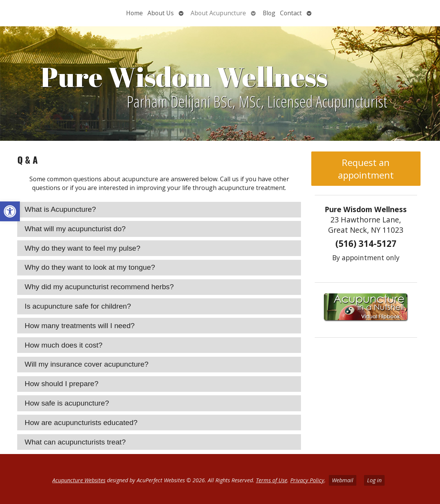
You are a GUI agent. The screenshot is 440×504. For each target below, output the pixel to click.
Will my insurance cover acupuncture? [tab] (87, 364)
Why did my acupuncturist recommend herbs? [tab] (99, 287)
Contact (291, 13)
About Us (161, 13)
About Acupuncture (218, 13)
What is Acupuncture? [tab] (61, 209)
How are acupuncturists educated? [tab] (81, 423)
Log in (374, 480)
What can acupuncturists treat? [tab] (75, 442)
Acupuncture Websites (79, 480)
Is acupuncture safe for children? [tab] (78, 306)
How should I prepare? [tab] (62, 384)
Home (134, 13)
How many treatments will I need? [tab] (80, 326)
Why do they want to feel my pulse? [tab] (83, 248)
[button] (10, 211)
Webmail (343, 480)
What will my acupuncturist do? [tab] (75, 229)
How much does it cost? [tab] (64, 345)
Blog (269, 13)
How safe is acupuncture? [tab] (67, 403)
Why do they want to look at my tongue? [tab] (90, 267)
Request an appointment (366, 169)
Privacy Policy (307, 480)
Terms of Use (272, 480)
